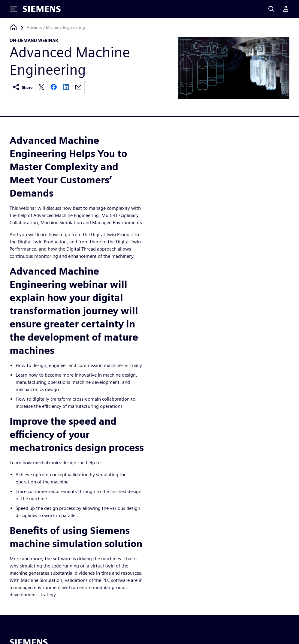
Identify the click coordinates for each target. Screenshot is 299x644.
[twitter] (41, 87)
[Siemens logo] (42, 9)
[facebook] (54, 87)
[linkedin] (66, 87)
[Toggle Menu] (14, 9)
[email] (78, 87)
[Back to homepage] (14, 27)
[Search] (271, 9)
